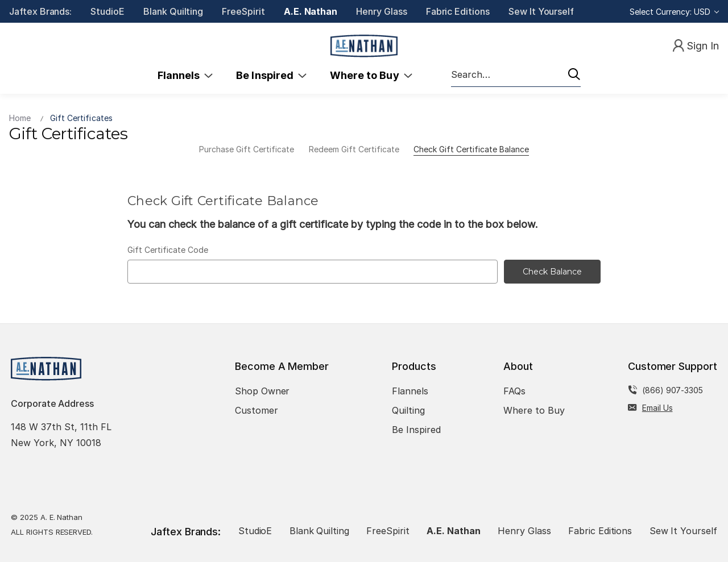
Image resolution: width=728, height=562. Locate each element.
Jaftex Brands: (40, 11)
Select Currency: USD (674, 12)
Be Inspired (271, 75)
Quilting (408, 410)
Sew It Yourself (541, 11)
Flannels (185, 75)
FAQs (514, 391)
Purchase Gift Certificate (247, 149)
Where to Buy (371, 75)
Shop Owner (262, 391)
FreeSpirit (243, 11)
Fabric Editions (458, 11)
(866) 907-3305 (673, 390)
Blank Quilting (173, 11)
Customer (257, 410)
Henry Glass (381, 11)
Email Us (657, 408)
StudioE (107, 11)
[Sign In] (696, 46)
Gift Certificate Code (168, 250)
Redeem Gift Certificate (354, 149)
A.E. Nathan (311, 11)
